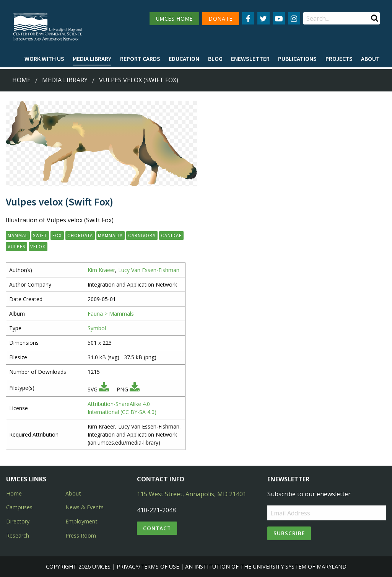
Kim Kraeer (101, 270)
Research (18, 535)
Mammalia (110, 235)
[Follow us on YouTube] (279, 18)
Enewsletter (250, 59)
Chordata (80, 235)
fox (57, 235)
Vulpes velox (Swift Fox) (139, 80)
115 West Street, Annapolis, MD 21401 (192, 494)
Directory (18, 521)
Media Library (92, 59)
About (370, 59)
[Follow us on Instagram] (294, 18)
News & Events (85, 507)
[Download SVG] (104, 389)
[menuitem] (44, 59)
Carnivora (142, 235)
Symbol (97, 328)
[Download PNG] (135, 389)
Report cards (140, 59)
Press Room (81, 535)
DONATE (221, 19)
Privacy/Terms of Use (148, 566)
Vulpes (16, 246)
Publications (297, 59)
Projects (339, 59)
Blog (215, 59)
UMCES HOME (174, 19)
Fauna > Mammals (111, 314)
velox (38, 246)
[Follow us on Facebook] (248, 18)
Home (21, 80)
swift (40, 235)
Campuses (19, 507)
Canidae (171, 235)
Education (184, 59)
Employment (81, 521)
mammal (18, 235)
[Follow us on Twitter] (264, 18)
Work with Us (44, 59)
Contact (157, 528)
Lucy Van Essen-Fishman (149, 270)
